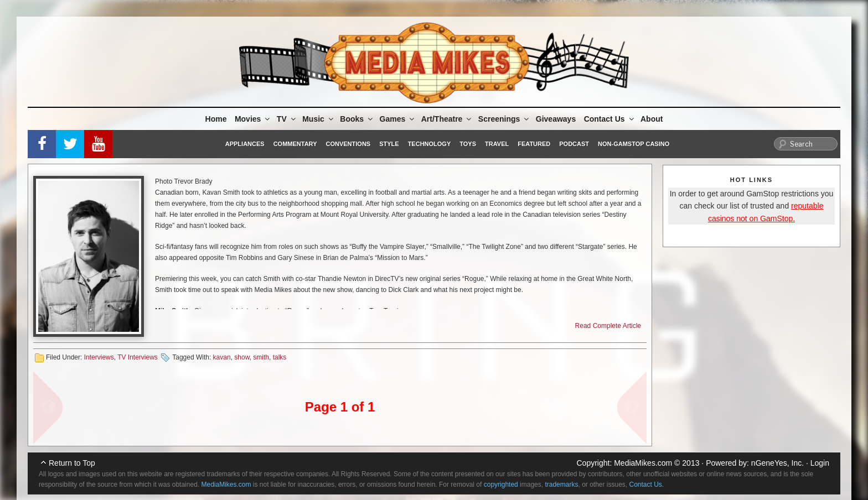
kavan (222, 357)
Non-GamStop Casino (634, 144)
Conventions (348, 144)
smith (261, 357)
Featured (534, 144)
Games (398, 119)
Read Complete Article (608, 326)
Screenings (504, 119)
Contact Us (610, 119)
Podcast (574, 144)
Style (389, 144)
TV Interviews (138, 357)
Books (357, 119)
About (652, 119)
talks (280, 357)
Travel (497, 144)
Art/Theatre (447, 119)
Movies (253, 119)
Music (319, 119)
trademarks (561, 485)
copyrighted (501, 485)
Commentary (295, 144)
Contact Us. (647, 485)
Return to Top (72, 463)
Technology (430, 144)
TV (287, 119)
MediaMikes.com (643, 463)
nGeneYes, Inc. (777, 463)
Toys (468, 144)
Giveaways (556, 119)
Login (820, 463)
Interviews (99, 357)
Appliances (245, 144)
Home (216, 119)
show (242, 357)
